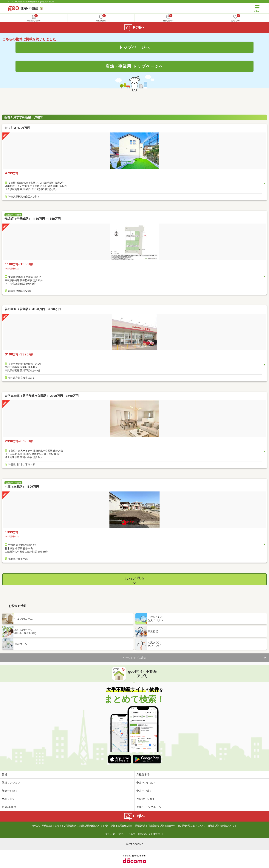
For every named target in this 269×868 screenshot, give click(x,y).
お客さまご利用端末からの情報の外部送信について (79, 826)
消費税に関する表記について (221, 826)
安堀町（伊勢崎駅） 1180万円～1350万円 (33, 219)
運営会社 (157, 834)
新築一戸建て (10, 791)
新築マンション (11, 783)
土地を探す (8, 799)
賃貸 (4, 775)
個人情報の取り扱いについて (191, 826)
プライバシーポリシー (116, 834)
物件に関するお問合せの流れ (119, 826)
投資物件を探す (146, 799)
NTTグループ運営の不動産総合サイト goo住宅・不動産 (31, 2)
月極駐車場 (143, 775)
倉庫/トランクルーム (149, 807)
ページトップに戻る (134, 658)
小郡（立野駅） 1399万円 (22, 487)
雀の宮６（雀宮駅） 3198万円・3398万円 (33, 309)
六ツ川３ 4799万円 (17, 128)
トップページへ (134, 47)
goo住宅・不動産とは (42, 826)
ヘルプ (132, 834)
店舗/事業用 (9, 807)
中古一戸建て (144, 791)
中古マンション (146, 783)
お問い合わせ (144, 834)
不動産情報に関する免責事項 (162, 826)
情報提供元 (140, 826)
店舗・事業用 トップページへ (134, 66)
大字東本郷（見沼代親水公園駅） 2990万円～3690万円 (42, 396)
